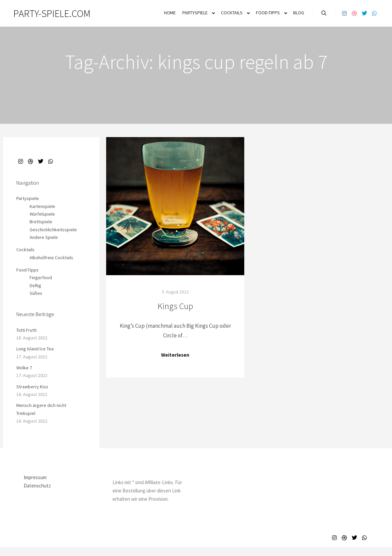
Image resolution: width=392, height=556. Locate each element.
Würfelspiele (42, 214)
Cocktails (25, 250)
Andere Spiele (44, 237)
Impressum (35, 477)
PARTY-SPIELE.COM (47, 13)
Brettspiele (41, 222)
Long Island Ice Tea (35, 349)
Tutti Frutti (26, 330)
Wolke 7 (24, 368)
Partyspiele (28, 198)
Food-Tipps (27, 270)
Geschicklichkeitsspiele (53, 230)
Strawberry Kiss (32, 387)
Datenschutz (37, 486)
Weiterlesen (175, 355)
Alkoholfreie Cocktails (51, 258)
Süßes (36, 293)
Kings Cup (175, 306)
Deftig (35, 285)
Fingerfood (41, 278)
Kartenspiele (42, 206)
